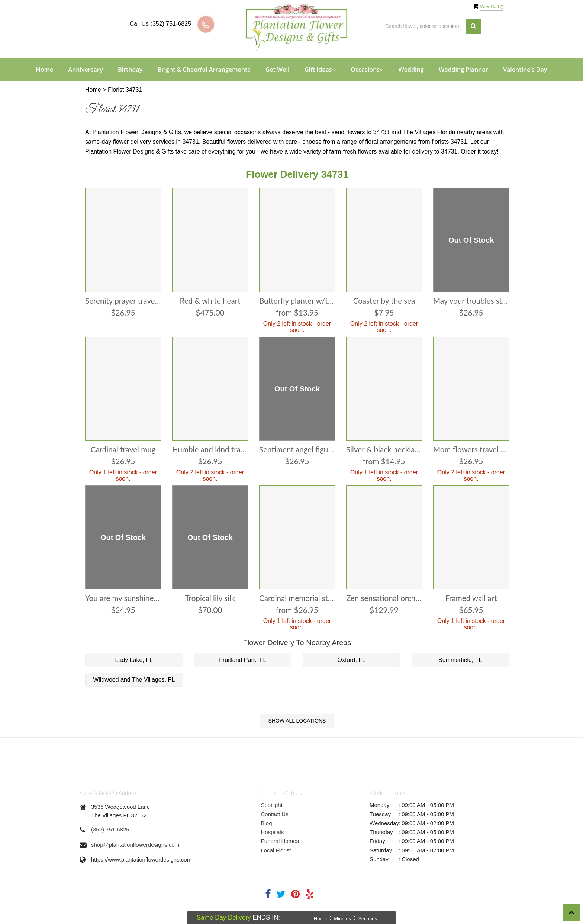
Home (45, 70)
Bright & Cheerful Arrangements (204, 70)
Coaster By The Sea (384, 301)
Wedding (411, 70)
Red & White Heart (210, 301)
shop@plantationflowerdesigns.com (135, 845)
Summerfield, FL (460, 660)
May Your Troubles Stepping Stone (471, 301)
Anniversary (86, 70)
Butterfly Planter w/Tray (297, 301)
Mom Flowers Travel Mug (471, 450)
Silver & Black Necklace (384, 450)
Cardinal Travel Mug (123, 450)
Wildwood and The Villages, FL (134, 680)
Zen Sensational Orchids (384, 598)
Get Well (278, 70)
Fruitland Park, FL (243, 660)
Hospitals (273, 832)
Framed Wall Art (471, 598)
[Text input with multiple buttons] (423, 26)
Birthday (130, 70)
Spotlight (272, 805)
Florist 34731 (125, 90)
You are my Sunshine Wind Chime (123, 598)
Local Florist (276, 850)
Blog (267, 823)
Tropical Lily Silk (210, 598)
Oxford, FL (351, 660)
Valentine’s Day (525, 70)
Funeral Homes (280, 841)
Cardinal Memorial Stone (297, 598)
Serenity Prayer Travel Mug (123, 301)
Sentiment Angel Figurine (297, 450)
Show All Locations (297, 721)
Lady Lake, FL (134, 660)
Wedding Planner (463, 70)
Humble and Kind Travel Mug (210, 450)
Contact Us (275, 814)
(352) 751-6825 (171, 24)
